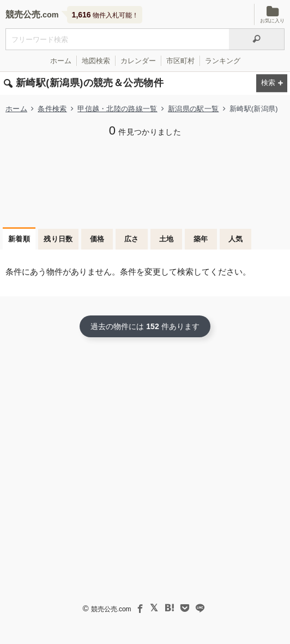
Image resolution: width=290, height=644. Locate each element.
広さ (132, 239)
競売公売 (23, 14)
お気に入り (272, 14)
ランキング (223, 61)
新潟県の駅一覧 (193, 109)
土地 (167, 239)
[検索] (257, 39)
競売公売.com (111, 609)
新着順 (19, 239)
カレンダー (138, 61)
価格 (97, 239)
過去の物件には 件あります (145, 326)
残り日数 (58, 239)
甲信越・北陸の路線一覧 (117, 109)
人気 (236, 239)
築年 (201, 239)
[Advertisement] (145, 181)
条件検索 (52, 109)
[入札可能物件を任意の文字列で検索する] (117, 39)
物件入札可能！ (105, 15)
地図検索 (96, 61)
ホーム (61, 61)
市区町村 (180, 61)
